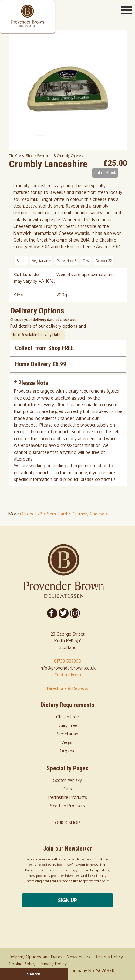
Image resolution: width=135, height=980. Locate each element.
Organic (67, 751)
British (21, 260)
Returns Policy (109, 957)
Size (18, 295)
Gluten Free (67, 717)
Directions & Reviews (68, 688)
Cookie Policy (22, 964)
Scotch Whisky (67, 780)
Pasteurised (67, 260)
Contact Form (68, 675)
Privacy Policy (53, 964)
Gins (68, 789)
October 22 (104, 260)
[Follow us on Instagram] (75, 613)
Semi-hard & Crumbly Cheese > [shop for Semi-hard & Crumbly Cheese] (78, 514)
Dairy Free (67, 725)
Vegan (67, 742)
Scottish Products (67, 806)
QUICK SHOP (67, 823)
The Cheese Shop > (23, 155)
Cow (86, 260)
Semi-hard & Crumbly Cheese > (61, 155)
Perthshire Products (68, 797)
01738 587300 (68, 661)
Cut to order (27, 274)
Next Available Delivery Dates (38, 335)
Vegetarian (42, 260)
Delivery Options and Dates (36, 957)
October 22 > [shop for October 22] (34, 514)
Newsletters (79, 957)
